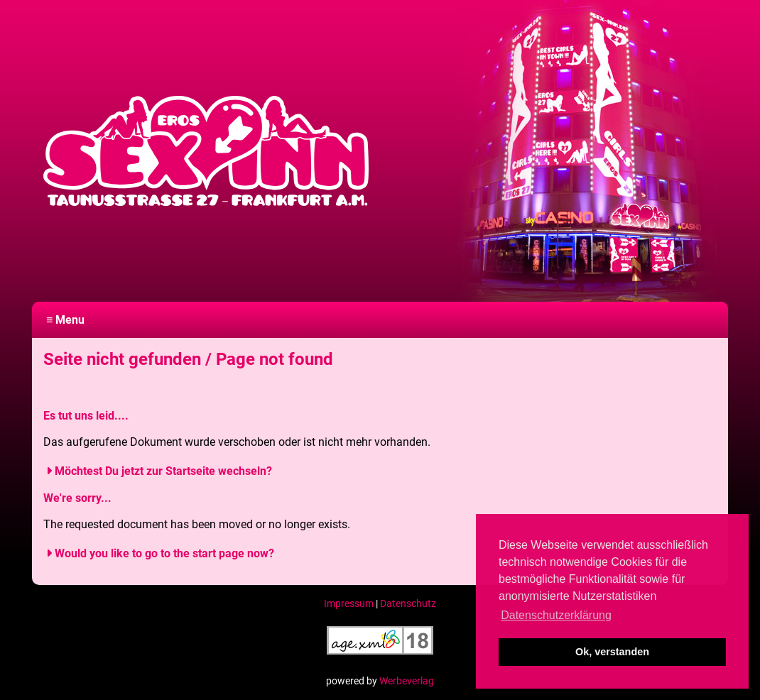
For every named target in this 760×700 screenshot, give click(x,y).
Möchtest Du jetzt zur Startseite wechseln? (163, 471)
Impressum (349, 603)
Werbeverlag (407, 681)
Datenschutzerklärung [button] (556, 615)
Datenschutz (408, 603)
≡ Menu (65, 320)
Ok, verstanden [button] (612, 652)
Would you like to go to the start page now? (164, 553)
